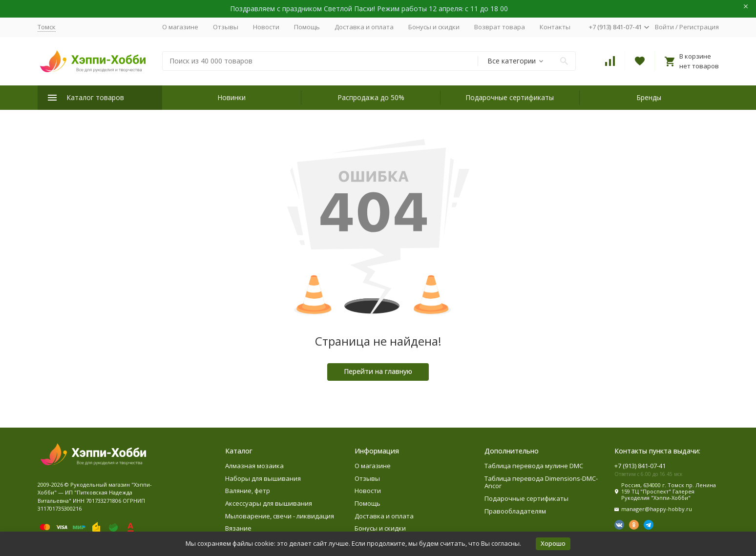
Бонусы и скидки (434, 27)
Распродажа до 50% (371, 97)
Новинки (231, 97)
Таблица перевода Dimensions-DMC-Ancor (541, 482)
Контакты (555, 27)
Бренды (649, 97)
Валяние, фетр (248, 491)
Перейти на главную (378, 371)
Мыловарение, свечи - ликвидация (280, 516)
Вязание (238, 528)
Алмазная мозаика (254, 466)
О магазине (180, 27)
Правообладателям (515, 511)
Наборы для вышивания (263, 478)
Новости (266, 27)
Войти (664, 27)
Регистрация (699, 27)
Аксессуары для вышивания (269, 503)
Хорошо (553, 543)
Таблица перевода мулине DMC (534, 466)
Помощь (307, 27)
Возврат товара (500, 27)
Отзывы (226, 27)
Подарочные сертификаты (510, 97)
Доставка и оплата (364, 27)
